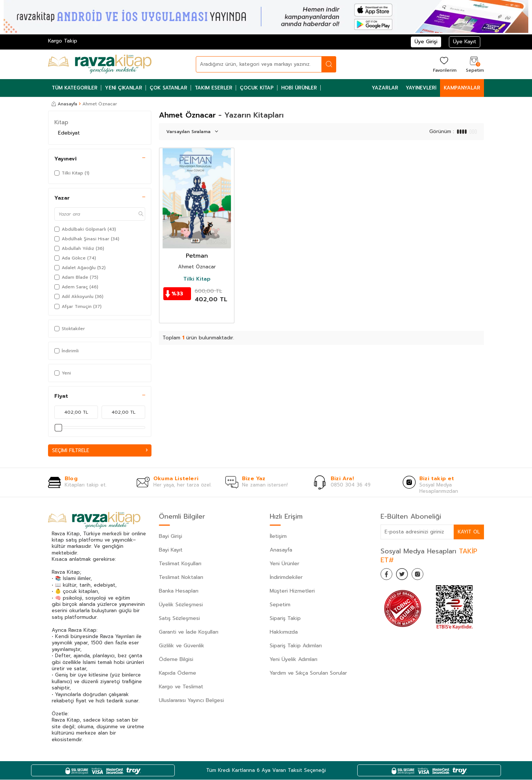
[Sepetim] (474, 64)
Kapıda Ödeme (178, 673)
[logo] (100, 64)
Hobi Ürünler (299, 88)
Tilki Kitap (197, 279)
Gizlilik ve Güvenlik (182, 646)
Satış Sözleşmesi (179, 619)
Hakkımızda (284, 632)
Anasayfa (64, 104)
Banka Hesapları (179, 591)
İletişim (278, 537)
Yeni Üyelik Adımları (294, 660)
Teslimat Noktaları (181, 578)
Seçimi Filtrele (100, 450)
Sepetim (280, 605)
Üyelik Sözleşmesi (181, 605)
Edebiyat (69, 133)
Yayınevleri (421, 88)
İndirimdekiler (286, 578)
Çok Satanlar (168, 88)
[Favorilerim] (444, 64)
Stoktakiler (70, 329)
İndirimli (66, 351)
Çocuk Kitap (257, 88)
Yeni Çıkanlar (124, 88)
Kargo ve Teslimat (181, 687)
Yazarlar (385, 88)
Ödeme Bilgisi (176, 660)
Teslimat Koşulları (180, 564)
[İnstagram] (425, 576)
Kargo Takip (63, 41)
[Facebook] (388, 576)
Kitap (61, 122)
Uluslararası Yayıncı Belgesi (191, 701)
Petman (197, 256)
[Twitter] (406, 576)
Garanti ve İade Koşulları (189, 632)
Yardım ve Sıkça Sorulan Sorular (308, 673)
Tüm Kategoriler (75, 88)
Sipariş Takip (285, 619)
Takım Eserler (214, 88)
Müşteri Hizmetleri (292, 591)
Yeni (63, 373)
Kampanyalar (462, 88)
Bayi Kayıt (171, 550)
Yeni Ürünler (284, 564)
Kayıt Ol (468, 532)
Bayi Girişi (170, 537)
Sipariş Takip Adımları (296, 646)
